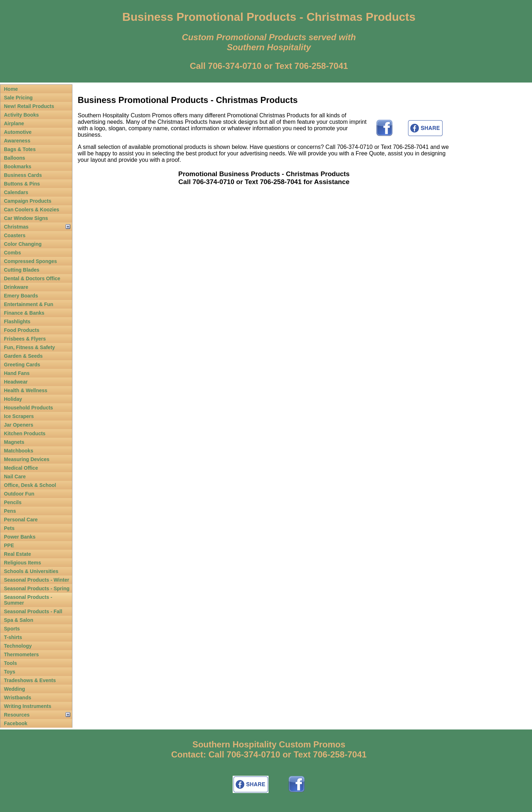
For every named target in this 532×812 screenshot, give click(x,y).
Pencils (13, 502)
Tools (10, 663)
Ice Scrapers (19, 416)
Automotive (18, 132)
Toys (10, 672)
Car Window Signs (26, 218)
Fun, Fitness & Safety (29, 347)
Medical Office (21, 468)
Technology (18, 646)
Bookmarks (18, 166)
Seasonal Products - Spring (37, 588)
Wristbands (18, 698)
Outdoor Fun (19, 494)
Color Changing (23, 244)
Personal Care (21, 520)
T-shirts (13, 637)
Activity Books (21, 115)
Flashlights (17, 321)
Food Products (22, 330)
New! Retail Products (29, 106)
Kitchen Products (25, 433)
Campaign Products (28, 201)
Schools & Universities (31, 571)
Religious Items (22, 563)
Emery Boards (21, 296)
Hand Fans (17, 373)
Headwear (16, 382)
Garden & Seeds (23, 356)
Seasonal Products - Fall (33, 611)
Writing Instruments (28, 706)
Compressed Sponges (30, 261)
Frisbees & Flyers (25, 339)
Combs (12, 253)
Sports (12, 629)
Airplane (14, 123)
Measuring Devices (27, 459)
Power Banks (20, 537)
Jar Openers (19, 425)
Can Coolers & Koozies (32, 210)
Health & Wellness (26, 390)
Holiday (13, 399)
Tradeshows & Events (30, 680)
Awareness (17, 141)
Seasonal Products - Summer (28, 600)
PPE (9, 545)
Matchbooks (19, 451)
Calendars (16, 192)
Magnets (14, 442)
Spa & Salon (19, 620)
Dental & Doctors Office (32, 278)
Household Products (28, 408)
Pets (9, 528)
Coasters (15, 235)
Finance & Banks (24, 313)
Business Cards (23, 175)
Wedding (15, 689)
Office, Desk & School (30, 485)
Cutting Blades (22, 270)
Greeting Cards (22, 365)
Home (11, 89)
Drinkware (16, 287)
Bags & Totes (20, 149)
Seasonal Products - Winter (37, 580)
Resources (17, 715)
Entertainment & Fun (29, 304)
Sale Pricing (18, 98)
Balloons (15, 158)
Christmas (16, 227)
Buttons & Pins (22, 184)
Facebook (16, 723)
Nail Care (15, 477)
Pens (10, 511)
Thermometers (21, 654)
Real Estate (17, 554)
